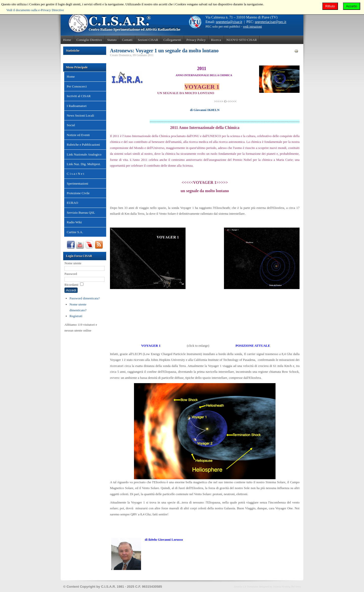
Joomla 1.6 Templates (246, 586)
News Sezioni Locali (80, 115)
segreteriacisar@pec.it (270, 22)
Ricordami (71, 285)
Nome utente (73, 263)
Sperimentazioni (77, 183)
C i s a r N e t (75, 174)
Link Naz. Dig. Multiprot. (84, 164)
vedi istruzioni (252, 26)
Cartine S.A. (75, 232)
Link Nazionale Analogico (84, 154)
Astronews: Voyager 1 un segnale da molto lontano (164, 51)
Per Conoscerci (77, 86)
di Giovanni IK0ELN (205, 110)
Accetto (352, 6)
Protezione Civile (78, 193)
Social (71, 125)
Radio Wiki (74, 222)
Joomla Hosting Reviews (287, 586)
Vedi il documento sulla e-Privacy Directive (35, 10)
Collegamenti (172, 40)
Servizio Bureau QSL (81, 213)
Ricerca (216, 40)
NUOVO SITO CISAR (242, 40)
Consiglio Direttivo (89, 40)
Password (71, 274)
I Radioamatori (77, 106)
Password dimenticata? (85, 298)
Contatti (127, 40)
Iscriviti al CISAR (79, 96)
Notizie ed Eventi (78, 135)
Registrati (76, 316)
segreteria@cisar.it (229, 22)
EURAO (72, 203)
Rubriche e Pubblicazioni (83, 145)
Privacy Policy (196, 40)
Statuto (112, 40)
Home (67, 40)
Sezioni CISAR (148, 40)
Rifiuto (330, 6)
